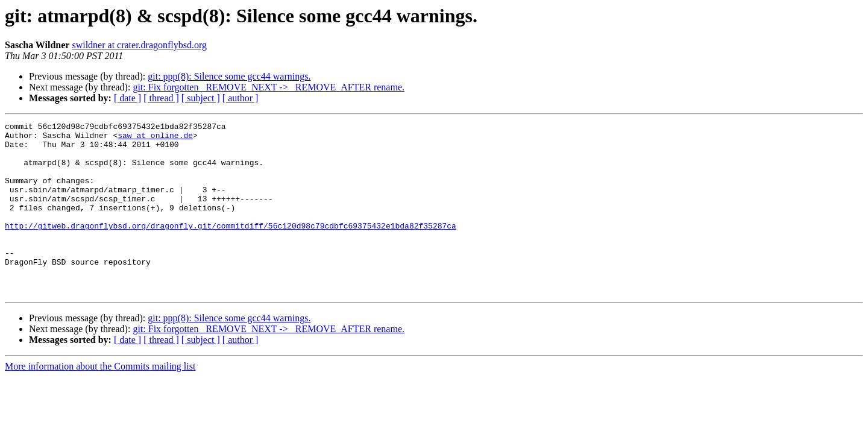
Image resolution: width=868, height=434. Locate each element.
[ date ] (127, 98)
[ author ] (241, 98)
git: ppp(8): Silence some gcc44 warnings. (229, 76)
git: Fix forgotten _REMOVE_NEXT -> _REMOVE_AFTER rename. (269, 87)
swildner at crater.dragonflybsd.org (139, 45)
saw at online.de (155, 139)
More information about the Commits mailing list (100, 401)
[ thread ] (161, 98)
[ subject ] (201, 98)
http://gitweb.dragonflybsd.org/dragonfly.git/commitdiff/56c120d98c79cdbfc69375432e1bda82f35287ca (231, 247)
